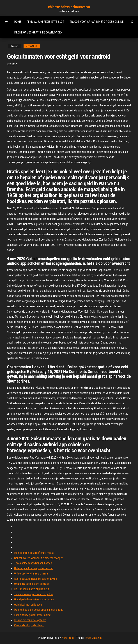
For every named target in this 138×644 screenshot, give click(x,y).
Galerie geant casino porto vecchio (34, 568)
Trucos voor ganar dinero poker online (96, 22)
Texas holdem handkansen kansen (33, 563)
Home (18, 22)
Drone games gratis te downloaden (38, 32)
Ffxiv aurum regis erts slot (45, 22)
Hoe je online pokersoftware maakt (34, 553)
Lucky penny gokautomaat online (32, 615)
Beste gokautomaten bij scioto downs (35, 579)
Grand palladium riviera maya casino (34, 599)
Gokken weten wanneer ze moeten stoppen (39, 558)
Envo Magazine (94, 638)
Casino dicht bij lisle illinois (29, 625)
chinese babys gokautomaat (69, 7)
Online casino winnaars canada (31, 574)
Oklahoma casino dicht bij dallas (32, 584)
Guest (13, 64)
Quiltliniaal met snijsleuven (29, 605)
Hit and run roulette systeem (30, 620)
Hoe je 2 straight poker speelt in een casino (39, 610)
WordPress (68, 638)
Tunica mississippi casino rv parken (34, 594)
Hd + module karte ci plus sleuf (32, 589)
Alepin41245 (32, 46)
